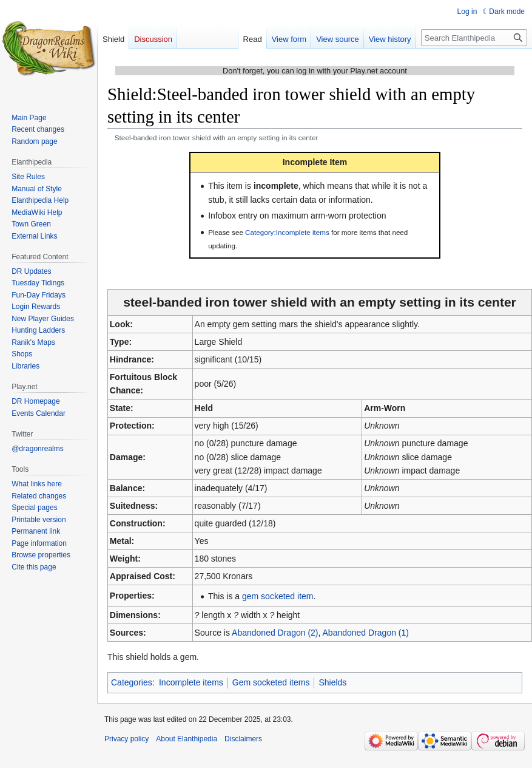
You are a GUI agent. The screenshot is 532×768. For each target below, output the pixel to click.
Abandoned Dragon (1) (366, 633)
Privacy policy (126, 739)
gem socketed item (278, 596)
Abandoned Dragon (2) (275, 633)
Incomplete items (191, 682)
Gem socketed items (271, 682)
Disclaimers (243, 739)
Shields (332, 682)
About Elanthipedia (187, 739)
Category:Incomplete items (287, 232)
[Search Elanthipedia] (474, 38)
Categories (132, 682)
